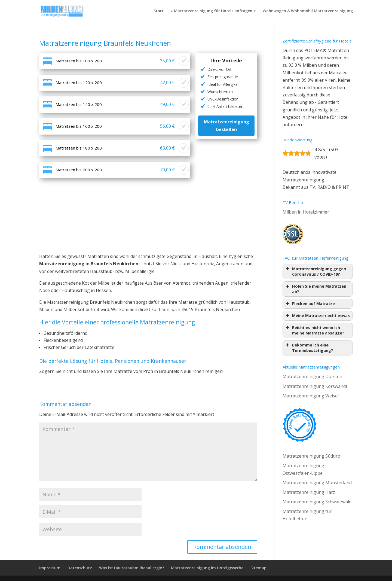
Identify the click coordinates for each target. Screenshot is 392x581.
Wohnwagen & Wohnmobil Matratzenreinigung (308, 11)
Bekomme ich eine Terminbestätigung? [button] (309, 348)
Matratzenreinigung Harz (309, 492)
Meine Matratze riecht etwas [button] (317, 316)
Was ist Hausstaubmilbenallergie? (131, 568)
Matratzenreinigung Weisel (311, 396)
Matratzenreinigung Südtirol (312, 456)
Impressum (50, 568)
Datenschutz (80, 568)
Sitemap (258, 568)
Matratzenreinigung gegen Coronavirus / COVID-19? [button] (315, 271)
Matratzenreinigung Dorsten (312, 376)
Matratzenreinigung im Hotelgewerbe (207, 568)
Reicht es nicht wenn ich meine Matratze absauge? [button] (315, 330)
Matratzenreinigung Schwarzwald (317, 502)
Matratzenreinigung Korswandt (315, 386)
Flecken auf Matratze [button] (310, 304)
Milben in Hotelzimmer (306, 212)
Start (159, 11)
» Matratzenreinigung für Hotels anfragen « (213, 11)
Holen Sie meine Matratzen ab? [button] (316, 289)
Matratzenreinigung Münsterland (317, 483)
